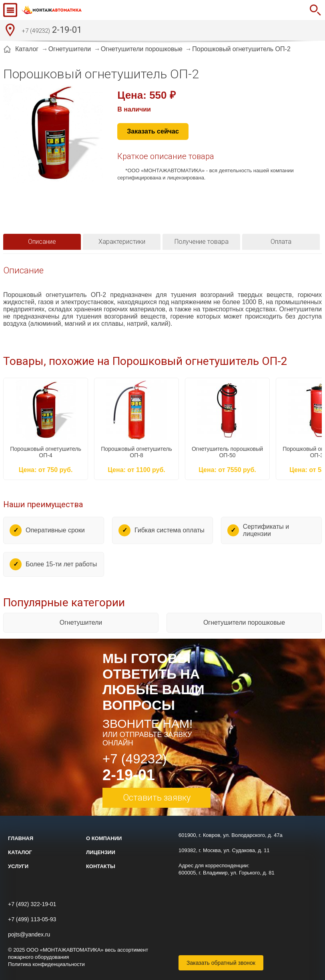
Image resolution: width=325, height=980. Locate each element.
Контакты (101, 866)
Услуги (18, 866)
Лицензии (101, 852)
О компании (104, 838)
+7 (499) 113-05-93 (32, 919)
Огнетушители (81, 622)
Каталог (20, 852)
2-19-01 (52, 31)
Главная (21, 838)
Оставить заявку (157, 798)
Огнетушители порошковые (244, 622)
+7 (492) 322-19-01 (32, 904)
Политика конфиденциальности (46, 964)
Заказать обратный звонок (221, 963)
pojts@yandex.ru (29, 934)
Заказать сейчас (153, 131)
